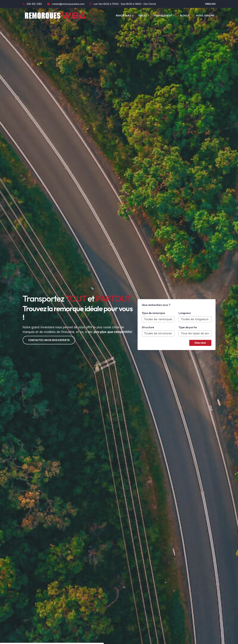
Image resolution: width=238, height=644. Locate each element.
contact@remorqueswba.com (66, 4)
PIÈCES (143, 15)
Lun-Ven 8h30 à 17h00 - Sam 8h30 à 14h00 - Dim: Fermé (123, 4)
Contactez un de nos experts (49, 340)
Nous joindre (205, 15)
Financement (163, 15)
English (210, 4)
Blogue (185, 15)
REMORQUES (123, 15)
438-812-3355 (32, 4)
